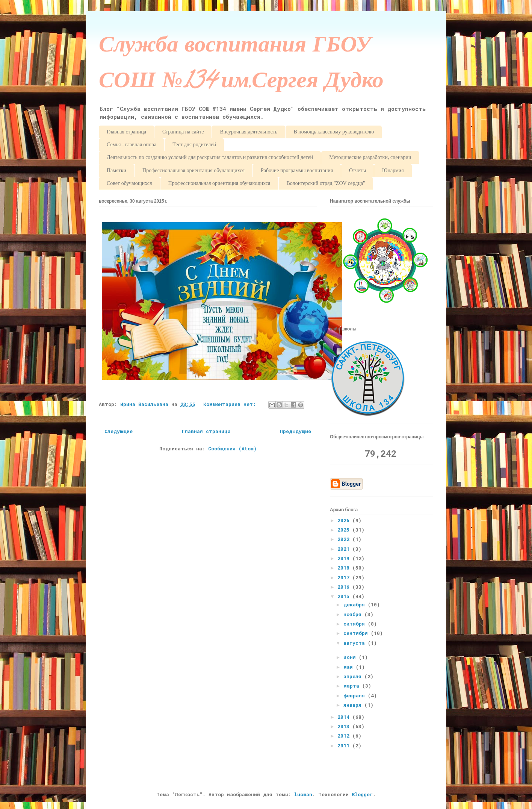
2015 (345, 596)
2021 (345, 549)
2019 (345, 558)
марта (353, 686)
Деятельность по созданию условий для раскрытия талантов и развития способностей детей (210, 157)
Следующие (119, 431)
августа (356, 643)
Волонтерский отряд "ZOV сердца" (326, 183)
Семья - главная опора (131, 145)
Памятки (116, 170)
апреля (354, 676)
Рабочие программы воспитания (297, 170)
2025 (345, 530)
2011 (345, 745)
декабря (356, 604)
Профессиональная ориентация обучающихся (193, 170)
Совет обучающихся (129, 183)
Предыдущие (295, 431)
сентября (357, 633)
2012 (345, 736)
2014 (345, 717)
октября (356, 624)
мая (350, 667)
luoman (303, 794)
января (354, 705)
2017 (345, 577)
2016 (345, 587)
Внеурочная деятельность (249, 132)
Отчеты (357, 170)
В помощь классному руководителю (334, 132)
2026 (345, 520)
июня (351, 657)
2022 (345, 539)
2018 (345, 568)
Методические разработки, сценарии (370, 157)
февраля (356, 695)
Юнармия (393, 170)
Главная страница (126, 132)
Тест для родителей (194, 145)
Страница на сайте (183, 132)
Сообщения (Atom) (232, 448)
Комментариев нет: (231, 404)
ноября (354, 614)
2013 (345, 726)
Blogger (362, 794)
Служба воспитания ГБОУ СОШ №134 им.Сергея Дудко (241, 65)
